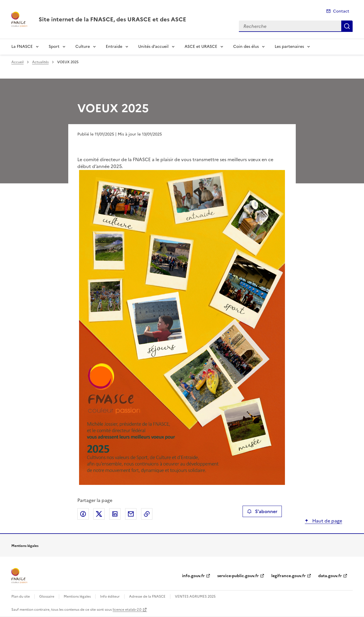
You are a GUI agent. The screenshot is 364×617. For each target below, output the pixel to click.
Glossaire (47, 596)
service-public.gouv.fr (238, 576)
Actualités (40, 62)
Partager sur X (99, 514)
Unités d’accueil (153, 47)
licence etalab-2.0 (127, 610)
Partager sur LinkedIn (115, 514)
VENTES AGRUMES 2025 (195, 596)
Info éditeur (110, 596)
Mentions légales (77, 596)
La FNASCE (22, 47)
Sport (54, 47)
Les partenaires (289, 47)
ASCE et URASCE (201, 47)
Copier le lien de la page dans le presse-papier (147, 514)
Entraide (114, 47)
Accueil (17, 62)
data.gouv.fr (330, 576)
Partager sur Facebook (83, 514)
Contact (341, 11)
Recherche (347, 26)
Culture (83, 47)
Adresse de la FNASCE (147, 596)
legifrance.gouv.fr (288, 576)
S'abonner (262, 511)
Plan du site (21, 596)
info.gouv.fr (193, 576)
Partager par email (131, 514)
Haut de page (327, 521)
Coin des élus (246, 47)
